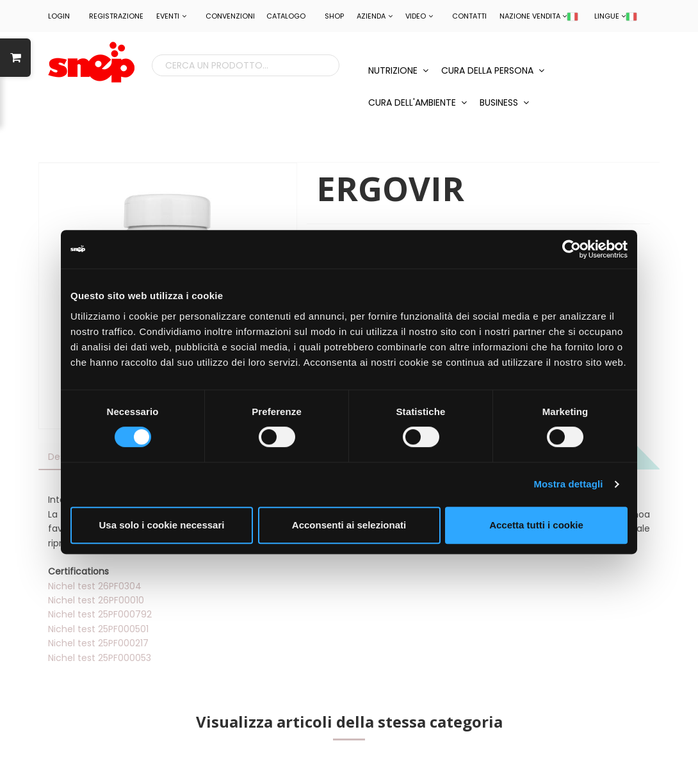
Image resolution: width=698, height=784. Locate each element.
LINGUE (616, 16)
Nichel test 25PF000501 (98, 629)
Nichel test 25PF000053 (100, 658)
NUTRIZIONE (398, 70)
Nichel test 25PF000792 (100, 614)
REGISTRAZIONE (116, 16)
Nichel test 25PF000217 (98, 643)
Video (419, 16)
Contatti (469, 16)
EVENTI (171, 16)
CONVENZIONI (230, 16)
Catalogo (286, 16)
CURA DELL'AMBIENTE (418, 102)
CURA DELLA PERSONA (493, 70)
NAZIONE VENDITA (539, 16)
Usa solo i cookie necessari (162, 525)
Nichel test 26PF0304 (95, 586)
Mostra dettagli (568, 484)
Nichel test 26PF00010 (96, 600)
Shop (334, 16)
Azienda (375, 16)
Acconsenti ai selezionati (349, 525)
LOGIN (59, 16)
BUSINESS (504, 102)
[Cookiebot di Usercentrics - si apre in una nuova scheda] (572, 249)
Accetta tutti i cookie (536, 525)
